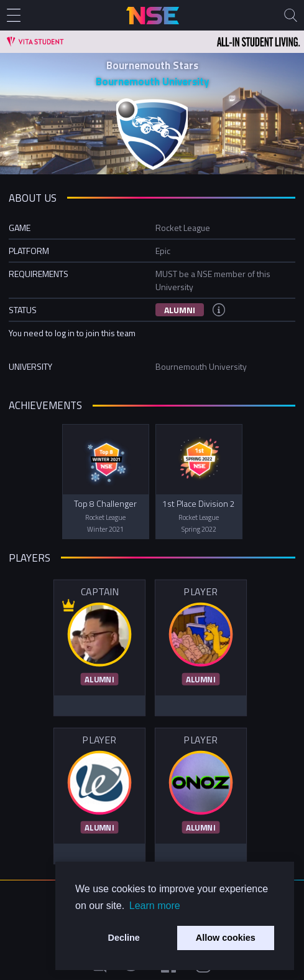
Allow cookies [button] (226, 938)
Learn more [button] (155, 906)
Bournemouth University (152, 82)
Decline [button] (124, 938)
